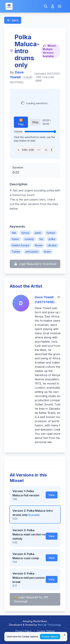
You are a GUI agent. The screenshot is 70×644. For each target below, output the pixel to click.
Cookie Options (46, 631)
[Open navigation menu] (60, 6)
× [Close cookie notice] (65, 635)
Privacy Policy (24, 631)
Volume (18, 132)
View (52, 495)
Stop (35, 122)
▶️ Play (21, 122)
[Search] (46, 6)
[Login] (53, 6)
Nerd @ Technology (49, 625)
